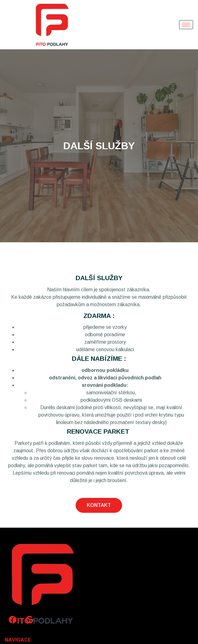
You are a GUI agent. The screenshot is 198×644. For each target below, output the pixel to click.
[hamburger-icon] (186, 25)
